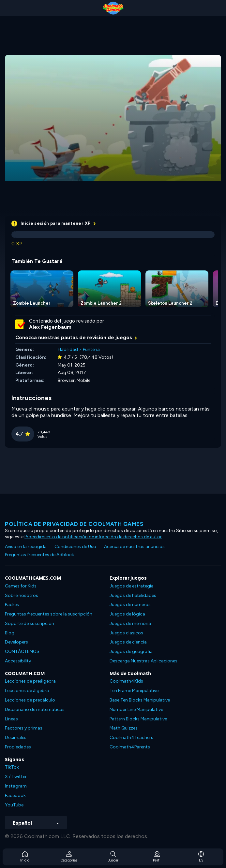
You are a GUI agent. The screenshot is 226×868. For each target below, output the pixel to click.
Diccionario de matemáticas (35, 709)
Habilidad (68, 349)
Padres (12, 605)
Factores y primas (24, 728)
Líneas (11, 719)
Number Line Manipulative (136, 709)
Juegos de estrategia (132, 586)
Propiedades (18, 747)
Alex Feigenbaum (50, 327)
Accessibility (18, 661)
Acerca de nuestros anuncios (134, 547)
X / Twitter (16, 777)
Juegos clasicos (126, 633)
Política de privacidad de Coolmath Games (74, 524)
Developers (16, 642)
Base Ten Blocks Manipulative (140, 700)
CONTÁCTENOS (22, 651)
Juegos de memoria (130, 623)
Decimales (16, 738)
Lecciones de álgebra (27, 691)
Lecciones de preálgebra (30, 681)
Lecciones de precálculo (30, 700)
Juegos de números (130, 605)
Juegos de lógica (127, 614)
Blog (10, 633)
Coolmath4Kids (126, 681)
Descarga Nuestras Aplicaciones (143, 661)
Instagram (16, 786)
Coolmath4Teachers (131, 738)
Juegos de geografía (131, 651)
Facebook (15, 796)
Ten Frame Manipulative (134, 691)
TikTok (12, 767)
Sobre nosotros (22, 595)
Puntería (91, 349)
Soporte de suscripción (30, 623)
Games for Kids (21, 586)
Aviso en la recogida (26, 547)
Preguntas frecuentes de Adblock (39, 555)
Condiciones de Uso (75, 547)
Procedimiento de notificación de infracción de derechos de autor (93, 537)
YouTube (14, 805)
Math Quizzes (124, 728)
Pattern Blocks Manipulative (138, 719)
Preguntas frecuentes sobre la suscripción (49, 614)
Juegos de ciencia (128, 642)
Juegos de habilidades (133, 595)
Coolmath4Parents (130, 747)
